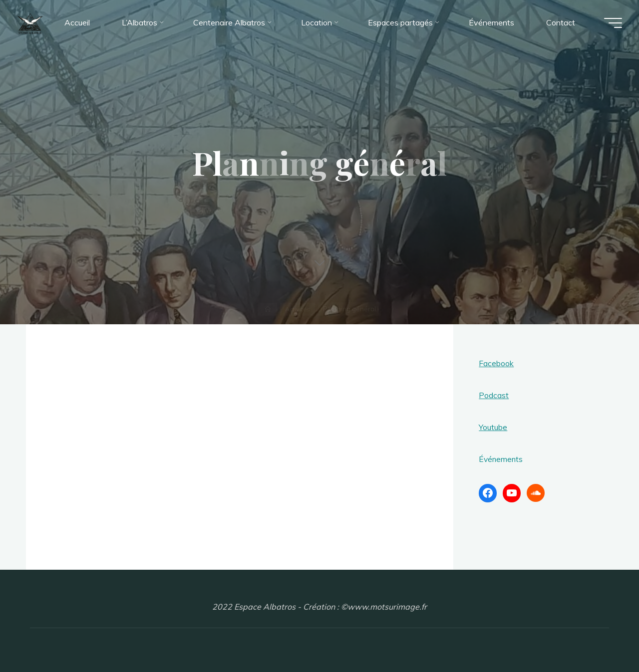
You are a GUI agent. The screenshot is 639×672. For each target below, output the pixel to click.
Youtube (493, 427)
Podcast (494, 395)
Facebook (496, 363)
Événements (501, 459)
